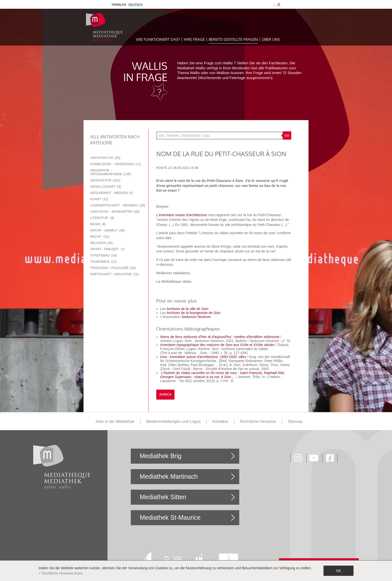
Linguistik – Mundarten (115, 212)
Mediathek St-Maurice (170, 517)
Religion (101, 243)
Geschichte (105, 180)
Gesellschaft (106, 187)
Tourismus (103, 262)
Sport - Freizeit (107, 249)
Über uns (271, 39)
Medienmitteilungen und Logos (173, 421)
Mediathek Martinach (169, 476)
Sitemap (295, 421)
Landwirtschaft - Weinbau (118, 205)
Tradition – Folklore (113, 268)
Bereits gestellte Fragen (233, 39)
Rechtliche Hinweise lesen (62, 573)
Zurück (165, 395)
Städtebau (103, 255)
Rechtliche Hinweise (258, 421)
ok (338, 571)
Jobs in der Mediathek (115, 421)
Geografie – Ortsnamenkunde (111, 172)
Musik (98, 224)
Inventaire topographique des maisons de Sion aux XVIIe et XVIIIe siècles (217, 345)
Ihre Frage (194, 39)
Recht (100, 237)
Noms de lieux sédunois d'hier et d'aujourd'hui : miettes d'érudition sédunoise (220, 337)
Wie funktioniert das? (158, 39)
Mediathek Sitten (163, 497)
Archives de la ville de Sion (187, 309)
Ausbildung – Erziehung (116, 164)
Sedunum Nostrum (196, 317)
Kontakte (220, 421)
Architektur (105, 158)
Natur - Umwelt (108, 230)
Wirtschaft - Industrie (115, 274)
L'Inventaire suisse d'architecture (182, 215)
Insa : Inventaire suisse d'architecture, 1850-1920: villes (203, 357)
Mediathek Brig (161, 456)
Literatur (102, 218)
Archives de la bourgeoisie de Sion (193, 313)
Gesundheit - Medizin (112, 193)
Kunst (99, 199)
